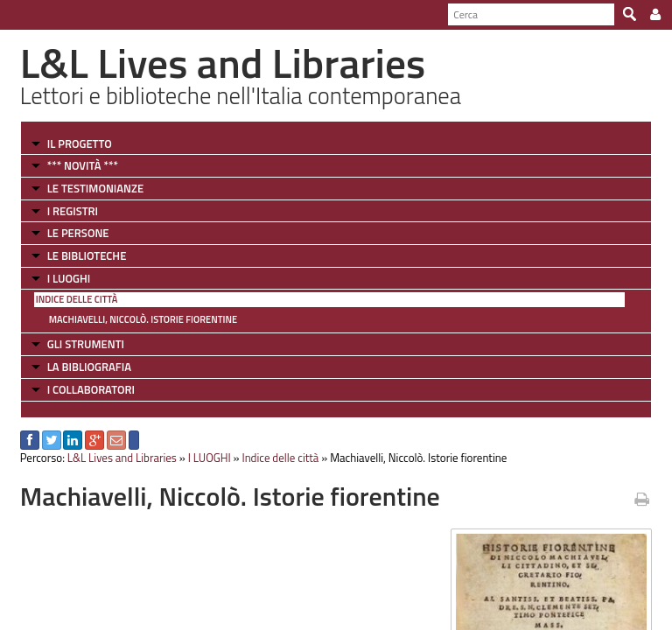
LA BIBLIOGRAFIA (89, 367)
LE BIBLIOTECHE (87, 255)
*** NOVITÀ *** (83, 165)
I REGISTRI (73, 211)
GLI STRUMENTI (86, 344)
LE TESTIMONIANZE (95, 188)
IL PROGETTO (80, 143)
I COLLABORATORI (91, 389)
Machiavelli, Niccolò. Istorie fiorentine (143, 319)
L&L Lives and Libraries (122, 458)
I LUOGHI (69, 278)
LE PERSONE (78, 233)
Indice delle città (77, 299)
